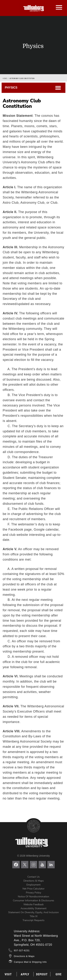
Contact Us (33, 877)
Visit (8, 974)
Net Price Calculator (33, 889)
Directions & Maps (34, 881)
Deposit (42, 974)
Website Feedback (33, 904)
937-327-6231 (22, 950)
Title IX (34, 916)
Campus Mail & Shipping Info (30, 962)
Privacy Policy (33, 893)
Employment (33, 885)
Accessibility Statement (33, 908)
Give (59, 974)
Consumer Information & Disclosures (33, 901)
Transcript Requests (33, 920)
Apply (25, 974)
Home (5, 78)
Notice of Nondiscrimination (33, 897)
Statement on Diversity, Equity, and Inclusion (33, 912)
